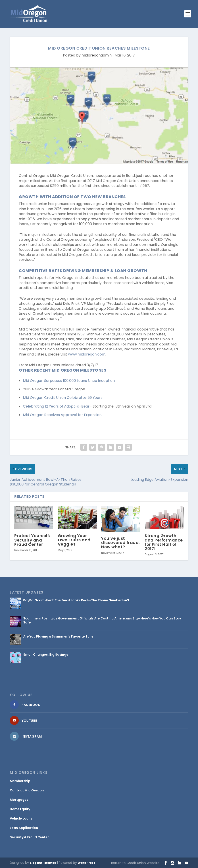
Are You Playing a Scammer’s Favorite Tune (58, 636)
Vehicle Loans (21, 818)
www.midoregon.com (87, 354)
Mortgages (19, 800)
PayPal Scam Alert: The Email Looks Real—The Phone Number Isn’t (76, 600)
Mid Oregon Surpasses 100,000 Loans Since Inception (69, 381)
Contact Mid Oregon (27, 790)
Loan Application (24, 828)
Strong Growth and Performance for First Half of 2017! (164, 542)
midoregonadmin (97, 55)
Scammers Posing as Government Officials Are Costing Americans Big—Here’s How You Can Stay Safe (102, 620)
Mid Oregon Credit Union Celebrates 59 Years (63, 398)
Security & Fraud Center (29, 837)
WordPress (86, 863)
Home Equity (20, 809)
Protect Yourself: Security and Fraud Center (32, 540)
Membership (20, 781)
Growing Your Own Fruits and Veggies (74, 540)
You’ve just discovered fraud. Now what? (120, 543)
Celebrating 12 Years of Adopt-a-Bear (56, 406)
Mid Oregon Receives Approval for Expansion (62, 415)
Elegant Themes (43, 863)
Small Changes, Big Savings (46, 655)
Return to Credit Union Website (135, 863)
